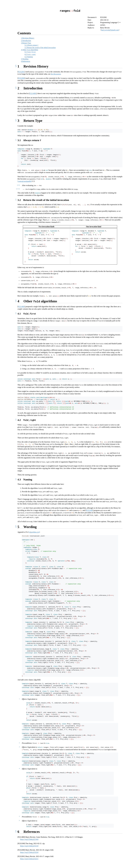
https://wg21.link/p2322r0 (29, 852)
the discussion (56, 74)
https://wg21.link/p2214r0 (29, 839)
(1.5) (18, 185)
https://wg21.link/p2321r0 (29, 845)
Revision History (28, 38)
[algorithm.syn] (34, 531)
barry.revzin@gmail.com (110, 30)
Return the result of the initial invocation (40, 47)
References (26, 61)
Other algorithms (30, 50)
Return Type (26, 43)
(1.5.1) (18, 189)
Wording (25, 59)
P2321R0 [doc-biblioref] (89, 510)
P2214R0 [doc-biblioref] (33, 93)
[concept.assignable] (25, 181)
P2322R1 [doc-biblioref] (21, 72)
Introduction (26, 40)
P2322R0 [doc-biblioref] (21, 78)
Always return (31, 45)
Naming (29, 57)
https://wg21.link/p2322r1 (29, 858)
